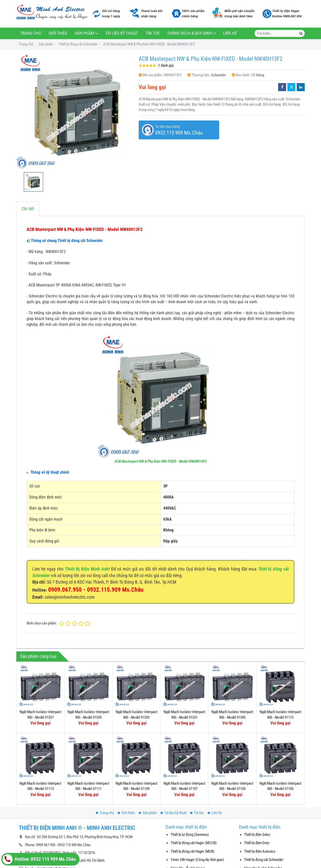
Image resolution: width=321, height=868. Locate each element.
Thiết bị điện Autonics (260, 851)
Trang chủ (31, 33)
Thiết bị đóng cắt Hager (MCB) (192, 851)
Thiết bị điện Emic (257, 843)
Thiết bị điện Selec (257, 835)
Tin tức (153, 33)
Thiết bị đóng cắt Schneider (264, 860)
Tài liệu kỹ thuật (122, 33)
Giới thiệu (58, 33)
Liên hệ (230, 33)
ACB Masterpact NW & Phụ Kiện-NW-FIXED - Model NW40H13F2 (161, 461)
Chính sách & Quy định (190, 33)
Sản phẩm (84, 33)
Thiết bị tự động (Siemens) (190, 835)
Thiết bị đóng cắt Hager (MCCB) (194, 843)
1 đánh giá (166, 66)
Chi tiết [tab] (28, 209)
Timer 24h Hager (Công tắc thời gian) (197, 860)
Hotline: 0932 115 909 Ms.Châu (39, 859)
